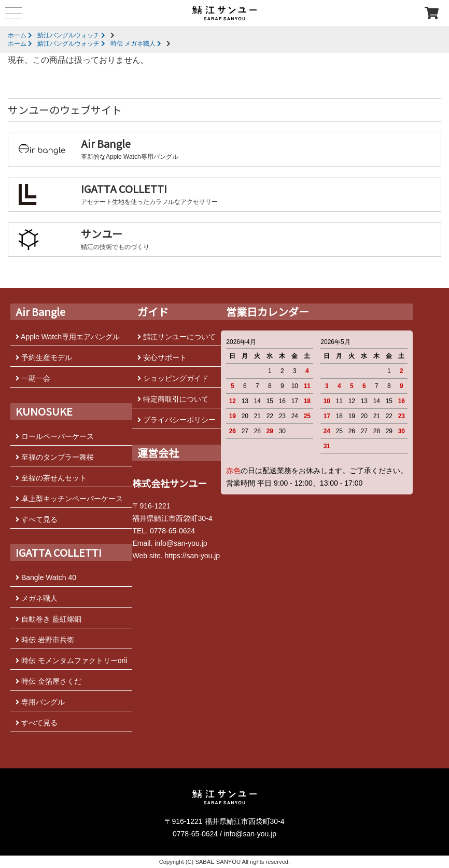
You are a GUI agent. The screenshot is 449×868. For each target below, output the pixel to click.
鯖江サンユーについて (177, 337)
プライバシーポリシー (177, 420)
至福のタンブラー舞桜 (55, 457)
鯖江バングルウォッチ (71, 35)
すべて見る (37, 519)
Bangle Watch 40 (46, 577)
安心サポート (162, 357)
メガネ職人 (37, 598)
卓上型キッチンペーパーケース (69, 499)
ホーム (20, 35)
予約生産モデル (44, 357)
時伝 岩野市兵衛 (45, 640)
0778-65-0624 (172, 531)
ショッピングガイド (173, 378)
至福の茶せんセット (51, 478)
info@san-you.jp (181, 543)
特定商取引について (173, 399)
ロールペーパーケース (55, 436)
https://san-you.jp (192, 556)
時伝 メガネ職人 (136, 44)
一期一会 (33, 378)
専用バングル (40, 702)
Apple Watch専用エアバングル (68, 337)
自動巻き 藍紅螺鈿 (48, 619)
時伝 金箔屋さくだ (48, 681)
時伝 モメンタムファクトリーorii (71, 660)
